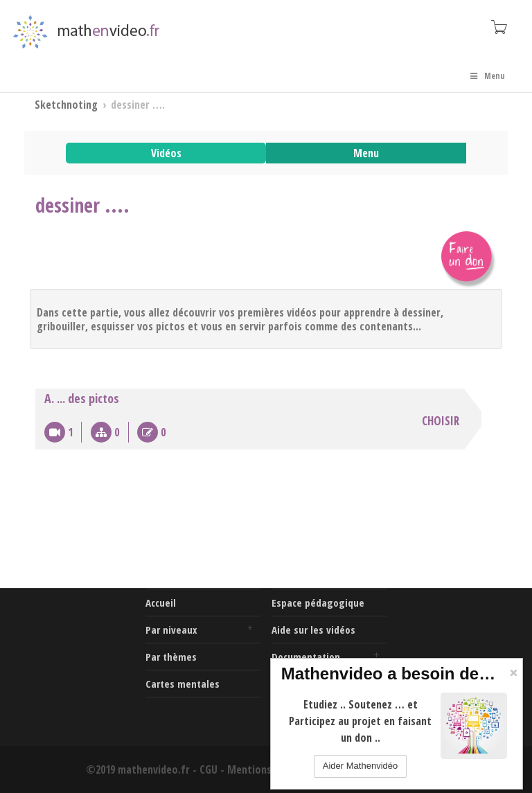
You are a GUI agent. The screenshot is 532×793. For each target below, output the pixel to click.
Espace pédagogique (318, 603)
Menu (487, 76)
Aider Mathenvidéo (360, 766)
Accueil (161, 603)
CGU (209, 769)
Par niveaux (171, 630)
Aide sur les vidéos (313, 630)
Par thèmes (171, 657)
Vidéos (166, 153)
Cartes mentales (183, 684)
